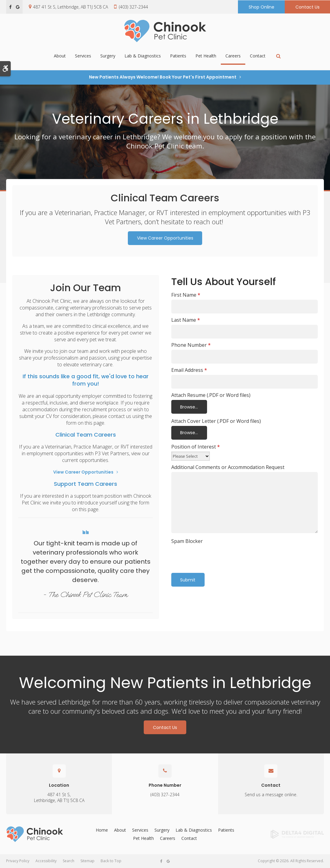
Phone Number (191, 345)
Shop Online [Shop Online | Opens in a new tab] (261, 7)
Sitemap (87, 861)
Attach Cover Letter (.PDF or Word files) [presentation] (216, 421)
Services (83, 56)
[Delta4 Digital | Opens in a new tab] (289, 834)
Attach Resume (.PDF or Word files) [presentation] (211, 395)
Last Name (186, 320)
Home (102, 830)
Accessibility (46, 861)
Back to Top (111, 861)
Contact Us (308, 7)
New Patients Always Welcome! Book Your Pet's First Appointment (163, 77)
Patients (178, 56)
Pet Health (206, 56)
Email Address (189, 370)
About (60, 56)
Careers (233, 56)
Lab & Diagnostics (143, 56)
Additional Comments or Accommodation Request (228, 467)
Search (69, 861)
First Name (186, 295)
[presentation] (207, 555)
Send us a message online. (271, 795)
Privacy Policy (18, 861)
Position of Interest (196, 447)
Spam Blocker (187, 541)
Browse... (189, 407)
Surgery (108, 56)
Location (59, 785)
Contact (258, 56)
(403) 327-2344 (133, 7)
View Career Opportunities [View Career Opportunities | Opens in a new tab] (165, 238)
